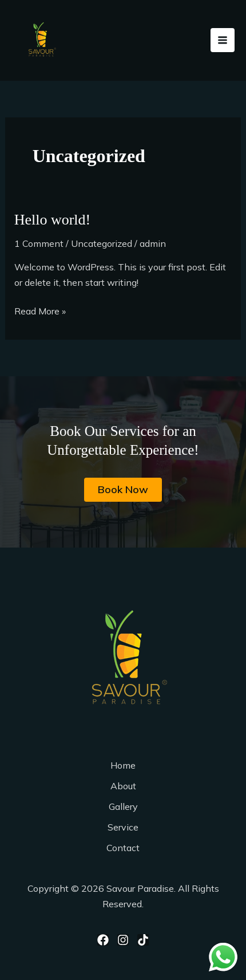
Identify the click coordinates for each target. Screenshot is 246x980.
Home (123, 765)
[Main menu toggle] (223, 40)
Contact (123, 848)
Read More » (40, 310)
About (123, 786)
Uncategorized (102, 243)
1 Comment (39, 243)
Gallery (123, 806)
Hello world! (53, 220)
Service (123, 827)
